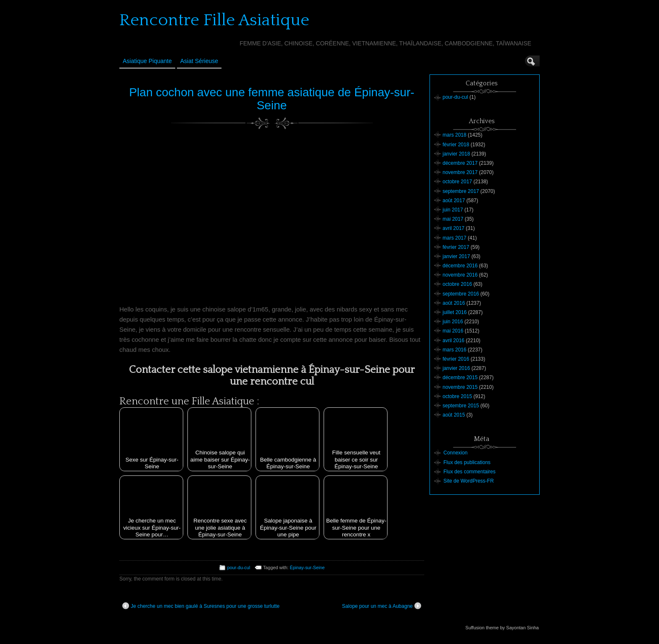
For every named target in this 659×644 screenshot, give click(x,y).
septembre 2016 (461, 294)
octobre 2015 (457, 396)
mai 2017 (453, 219)
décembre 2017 (460, 163)
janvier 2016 (456, 368)
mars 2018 (455, 135)
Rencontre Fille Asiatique (214, 20)
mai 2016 (453, 331)
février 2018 (456, 145)
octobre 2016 (457, 284)
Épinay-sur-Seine (307, 567)
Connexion (455, 453)
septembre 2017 (461, 191)
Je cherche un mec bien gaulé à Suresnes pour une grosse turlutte (201, 606)
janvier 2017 (456, 256)
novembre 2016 (460, 275)
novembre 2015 (460, 387)
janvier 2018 (456, 154)
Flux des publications (467, 462)
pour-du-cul (239, 567)
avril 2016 (453, 340)
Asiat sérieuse (199, 61)
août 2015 (454, 415)
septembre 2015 (461, 406)
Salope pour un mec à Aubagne (382, 606)
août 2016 (454, 303)
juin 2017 (453, 210)
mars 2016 (455, 350)
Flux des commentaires (469, 472)
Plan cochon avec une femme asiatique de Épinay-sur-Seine (272, 99)
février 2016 (456, 359)
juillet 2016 (455, 312)
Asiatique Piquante (147, 61)
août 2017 (454, 201)
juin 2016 (453, 322)
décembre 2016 (460, 266)
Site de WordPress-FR (469, 481)
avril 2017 (453, 228)
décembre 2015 (460, 377)
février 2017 (456, 247)
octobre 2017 (457, 182)
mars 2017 (455, 238)
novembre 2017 (460, 172)
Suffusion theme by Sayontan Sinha (502, 628)
